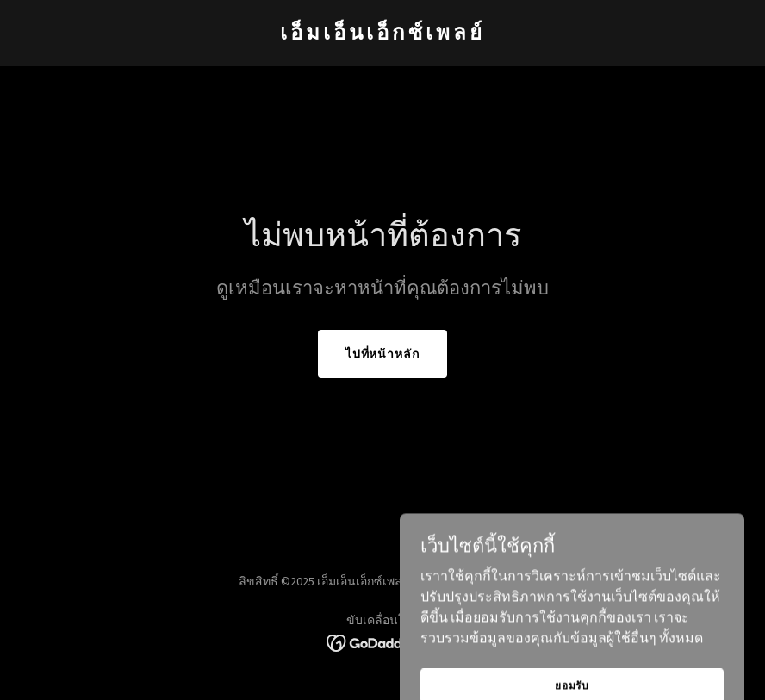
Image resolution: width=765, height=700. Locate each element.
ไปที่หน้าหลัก (383, 354)
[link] (382, 34)
